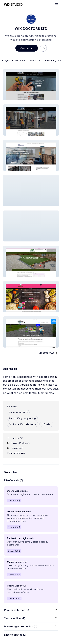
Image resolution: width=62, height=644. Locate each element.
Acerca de (35, 60)
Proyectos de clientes (14, 60)
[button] (31, 85)
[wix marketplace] (13, 5)
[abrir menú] (56, 5)
